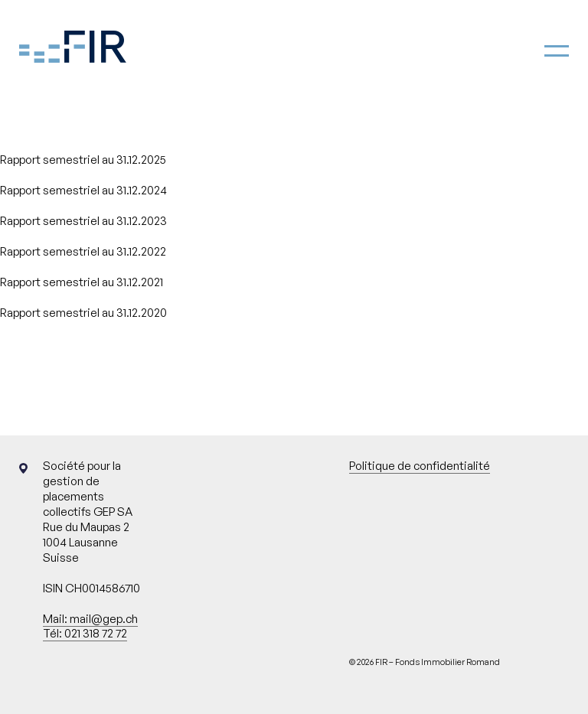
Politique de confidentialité (420, 466)
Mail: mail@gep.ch (90, 619)
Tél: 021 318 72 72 (85, 633)
